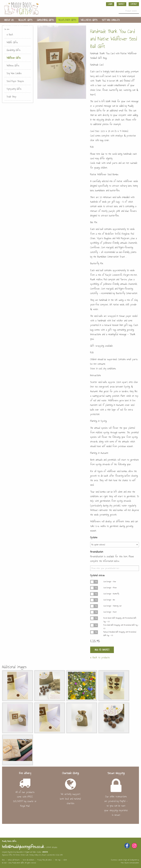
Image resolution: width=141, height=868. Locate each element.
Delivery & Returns (14, 860)
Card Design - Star (110, 582)
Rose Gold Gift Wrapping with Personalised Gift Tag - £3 (121, 627)
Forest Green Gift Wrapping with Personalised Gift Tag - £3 (120, 620)
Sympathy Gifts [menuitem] (35, 26)
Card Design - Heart (110, 612)
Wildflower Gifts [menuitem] (67, 20)
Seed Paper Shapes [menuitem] (14, 26)
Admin (65, 860)
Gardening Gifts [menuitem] (45, 20)
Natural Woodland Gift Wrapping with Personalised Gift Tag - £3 (120, 634)
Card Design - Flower (110, 588)
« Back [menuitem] (10, 34)
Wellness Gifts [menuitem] (89, 20)
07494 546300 (52, 847)
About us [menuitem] (9, 20)
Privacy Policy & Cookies (45, 860)
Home (3, 860)
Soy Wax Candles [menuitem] (111, 20)
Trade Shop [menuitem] (53, 26)
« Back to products (100, 657)
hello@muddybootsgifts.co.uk (23, 847)
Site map (58, 860)
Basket (121, 4)
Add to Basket (102, 650)
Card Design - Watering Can (112, 606)
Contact (134, 4)
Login (110, 4)
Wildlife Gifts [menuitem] (25, 20)
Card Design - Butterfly (111, 594)
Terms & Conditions (29, 860)
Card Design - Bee (109, 600)
